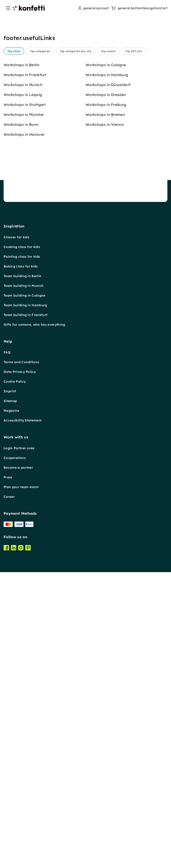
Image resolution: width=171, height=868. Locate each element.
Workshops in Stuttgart (25, 452)
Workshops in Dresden (106, 442)
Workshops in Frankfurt (25, 422)
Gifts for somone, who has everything (34, 672)
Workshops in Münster (24, 462)
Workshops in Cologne (106, 412)
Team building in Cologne (24, 643)
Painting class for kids (22, 604)
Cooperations (15, 805)
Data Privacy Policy (20, 719)
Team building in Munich (24, 633)
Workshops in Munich (23, 432)
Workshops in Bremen (105, 462)
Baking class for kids (21, 613)
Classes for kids (16, 584)
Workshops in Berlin (22, 412)
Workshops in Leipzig (23, 442)
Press (8, 824)
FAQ (7, 700)
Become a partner (18, 815)
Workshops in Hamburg (107, 422)
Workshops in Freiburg (106, 452)
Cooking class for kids (22, 594)
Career (9, 844)
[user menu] (93, 8)
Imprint (10, 738)
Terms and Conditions (21, 709)
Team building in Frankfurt (25, 662)
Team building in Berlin (22, 623)
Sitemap (10, 748)
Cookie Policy (15, 729)
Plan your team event (21, 834)
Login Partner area (19, 795)
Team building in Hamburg (25, 652)
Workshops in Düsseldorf (108, 432)
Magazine (12, 758)
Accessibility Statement (23, 767)
